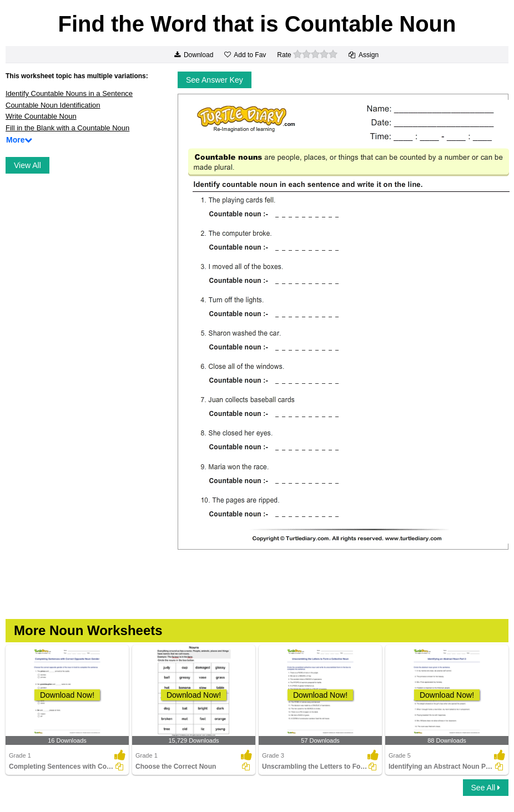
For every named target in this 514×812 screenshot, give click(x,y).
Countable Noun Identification (53, 105)
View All (27, 165)
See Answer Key (215, 80)
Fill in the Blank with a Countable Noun (67, 128)
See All (486, 788)
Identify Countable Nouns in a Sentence (69, 93)
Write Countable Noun (41, 116)
